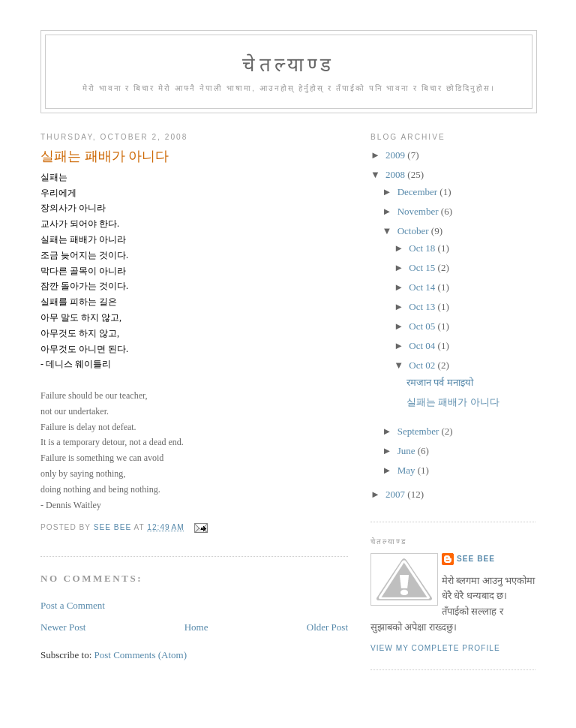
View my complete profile (435, 648)
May (408, 470)
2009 (396, 155)
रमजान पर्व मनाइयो (440, 382)
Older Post (327, 627)
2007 (396, 494)
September (420, 431)
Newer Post (63, 627)
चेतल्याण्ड (288, 65)
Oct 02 (423, 365)
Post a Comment (73, 605)
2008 (396, 174)
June (408, 451)
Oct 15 (423, 268)
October (414, 231)
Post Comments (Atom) (141, 655)
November (419, 211)
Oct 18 (423, 248)
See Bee (476, 559)
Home (196, 627)
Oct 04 (423, 346)
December (419, 192)
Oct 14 (423, 287)
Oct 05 (423, 326)
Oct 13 (423, 307)
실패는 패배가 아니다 (453, 402)
